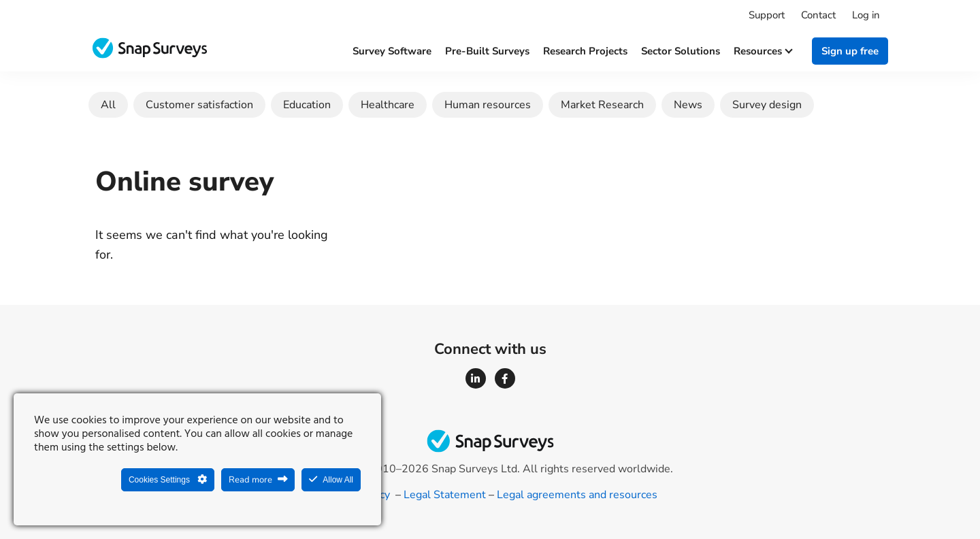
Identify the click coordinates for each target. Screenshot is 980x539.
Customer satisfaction (199, 105)
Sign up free (850, 51)
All (108, 105)
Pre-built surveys (487, 51)
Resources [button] (763, 51)
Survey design (767, 105)
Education (307, 105)
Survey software (392, 51)
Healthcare (388, 105)
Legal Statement (445, 495)
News (688, 105)
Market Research (602, 105)
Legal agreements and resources (577, 495)
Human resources (488, 105)
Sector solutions (681, 51)
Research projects (585, 51)
